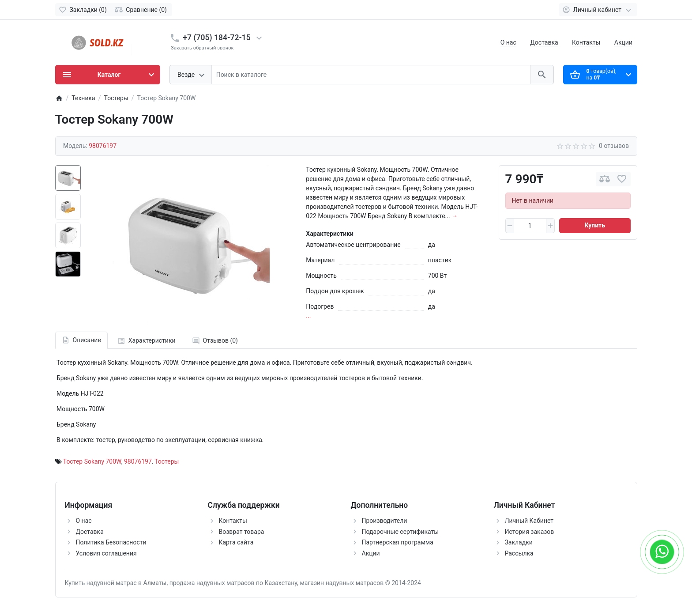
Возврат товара (242, 532)
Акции (623, 42)
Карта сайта (236, 542)
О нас (508, 42)
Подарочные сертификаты (401, 532)
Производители (385, 521)
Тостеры (167, 461)
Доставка (544, 42)
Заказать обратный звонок (202, 48)
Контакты (586, 42)
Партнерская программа (398, 542)
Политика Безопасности (111, 542)
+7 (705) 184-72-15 (217, 38)
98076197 (138, 461)
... (308, 316)
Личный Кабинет (529, 521)
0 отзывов (614, 146)
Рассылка (519, 553)
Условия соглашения (106, 553)
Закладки (519, 542)
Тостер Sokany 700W (92, 461)
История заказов (530, 532)
